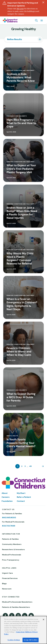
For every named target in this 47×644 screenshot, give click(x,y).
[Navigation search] (36, 20)
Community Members (12, 544)
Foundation (7, 501)
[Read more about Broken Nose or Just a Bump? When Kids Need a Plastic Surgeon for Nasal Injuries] (23, 206)
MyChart (21, 493)
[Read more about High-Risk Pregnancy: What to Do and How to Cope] (23, 115)
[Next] (42, 466)
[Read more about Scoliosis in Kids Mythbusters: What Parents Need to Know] (23, 69)
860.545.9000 (9, 518)
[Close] (44, 620)
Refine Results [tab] (15, 39)
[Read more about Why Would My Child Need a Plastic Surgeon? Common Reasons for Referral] (23, 252)
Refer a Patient (24, 497)
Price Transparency (11, 560)
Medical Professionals (12, 555)
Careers (6, 497)
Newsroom (7, 589)
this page (20, 9)
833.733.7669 (9, 526)
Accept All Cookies (31, 640)
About (5, 493)
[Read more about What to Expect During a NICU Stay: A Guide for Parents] (23, 389)
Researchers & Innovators (13, 549)
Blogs (4, 584)
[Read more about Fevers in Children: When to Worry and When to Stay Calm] (23, 343)
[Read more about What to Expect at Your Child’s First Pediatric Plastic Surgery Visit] (23, 160)
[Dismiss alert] (43, 2)
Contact (21, 501)
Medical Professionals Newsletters (17, 602)
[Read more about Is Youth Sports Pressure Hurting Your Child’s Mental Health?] (23, 434)
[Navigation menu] (42, 20)
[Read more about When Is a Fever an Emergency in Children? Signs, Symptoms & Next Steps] (23, 297)
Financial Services (10, 578)
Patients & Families (10, 539)
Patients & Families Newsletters (16, 607)
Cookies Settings (14, 640)
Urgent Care (7, 573)
